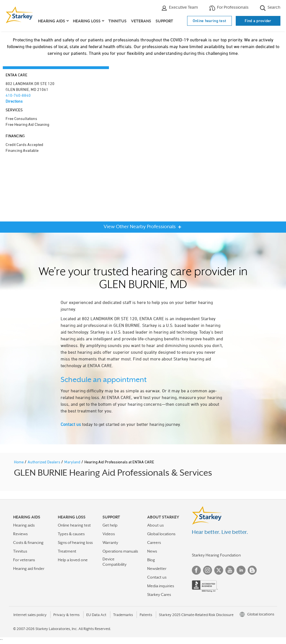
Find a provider (258, 21)
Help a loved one (73, 560)
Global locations (161, 534)
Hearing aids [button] (52, 21)
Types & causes (71, 534)
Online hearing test (210, 21)
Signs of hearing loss (75, 542)
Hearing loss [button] (87, 21)
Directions (14, 101)
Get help (110, 525)
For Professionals (229, 8)
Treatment (67, 551)
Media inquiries (161, 586)
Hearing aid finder (29, 568)
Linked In (241, 570)
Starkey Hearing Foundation (216, 555)
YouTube (230, 570)
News (152, 551)
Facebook (196, 570)
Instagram (208, 570)
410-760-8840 (18, 95)
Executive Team (180, 8)
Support (164, 21)
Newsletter (157, 568)
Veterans (141, 21)
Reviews (20, 534)
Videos (109, 534)
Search (270, 8)
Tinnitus (117, 21)
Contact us (71, 424)
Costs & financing (28, 542)
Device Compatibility (115, 562)
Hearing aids (24, 525)
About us (155, 525)
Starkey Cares (159, 595)
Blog (151, 560)
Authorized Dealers (44, 462)
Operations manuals (120, 551)
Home (19, 462)
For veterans (24, 560)
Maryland (73, 462)
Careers (154, 542)
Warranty (110, 542)
